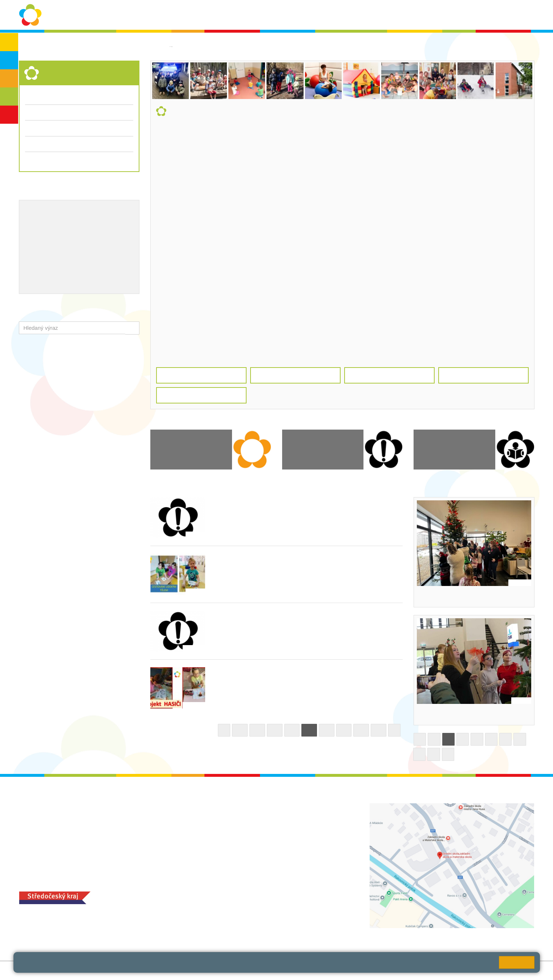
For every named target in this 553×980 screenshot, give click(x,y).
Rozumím (517, 962)
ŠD (9, 115)
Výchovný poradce (49, 212)
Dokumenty (358, 15)
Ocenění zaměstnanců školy (62, 247)
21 (292, 730)
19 (257, 730)
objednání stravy (261, 928)
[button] (132, 328)
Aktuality (323, 15)
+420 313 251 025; (218, 928)
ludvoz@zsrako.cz (235, 823)
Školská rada (513, 15)
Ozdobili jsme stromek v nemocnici (467, 714)
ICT (120, 223)
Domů (158, 46)
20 (275, 730)
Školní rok (290, 15)
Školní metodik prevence (57, 223)
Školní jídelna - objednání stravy (66, 259)
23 (327, 730)
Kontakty (394, 15)
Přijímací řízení (79, 144)
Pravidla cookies (199, 965)
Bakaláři (455, 15)
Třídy (31, 112)
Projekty (35, 235)
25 (361, 730)
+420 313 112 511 (226, 815)
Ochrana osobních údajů (237, 15)
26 (379, 730)
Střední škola (195, 46)
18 (240, 730)
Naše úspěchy (70, 235)
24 (344, 730)
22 (309, 730)
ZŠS (9, 78)
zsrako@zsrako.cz (235, 863)
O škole (188, 15)
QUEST (424, 15)
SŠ (9, 97)
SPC (481, 15)
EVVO (102, 223)
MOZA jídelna (212, 916)
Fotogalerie (39, 128)
